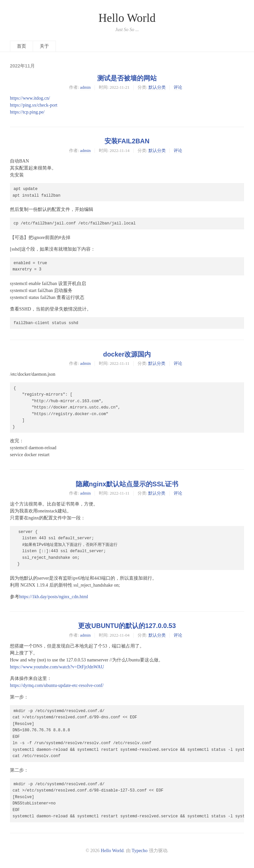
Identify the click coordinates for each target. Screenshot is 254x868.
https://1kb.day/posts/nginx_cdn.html (54, 597)
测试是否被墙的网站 (127, 78)
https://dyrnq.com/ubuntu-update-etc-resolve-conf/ (57, 685)
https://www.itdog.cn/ (30, 98)
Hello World (127, 18)
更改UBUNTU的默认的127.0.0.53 (127, 626)
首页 (21, 46)
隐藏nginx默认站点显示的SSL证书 (127, 484)
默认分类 (157, 87)
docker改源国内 (127, 354)
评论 (178, 87)
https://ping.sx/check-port (34, 105)
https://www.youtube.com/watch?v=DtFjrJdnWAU (57, 667)
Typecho (140, 851)
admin (85, 87)
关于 (44, 46)
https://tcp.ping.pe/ (27, 112)
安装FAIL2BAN (127, 141)
